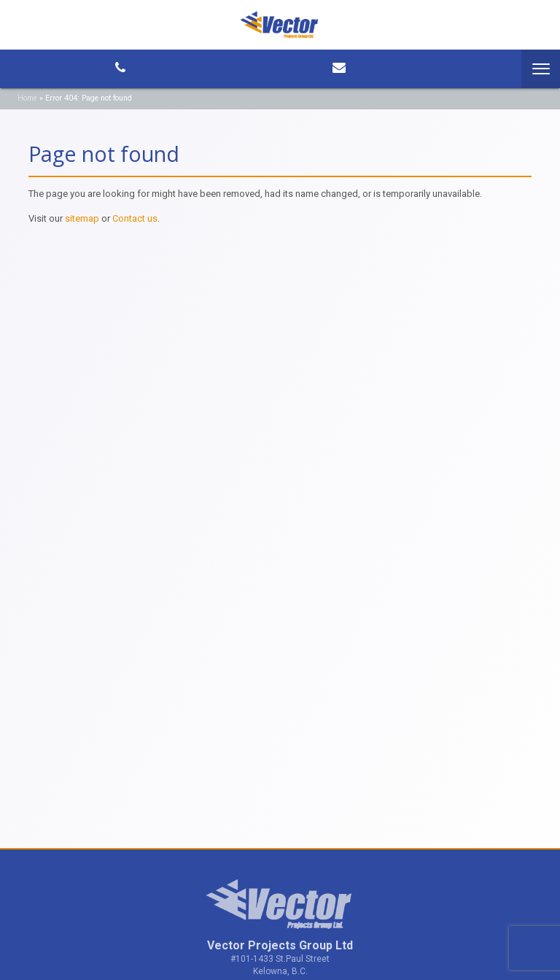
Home (27, 98)
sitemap (82, 218)
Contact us (135, 218)
